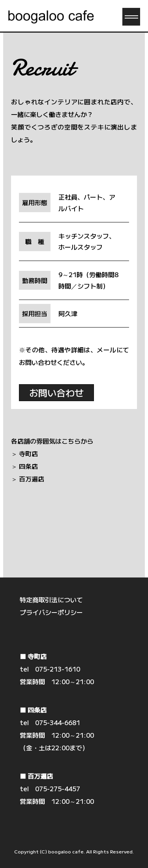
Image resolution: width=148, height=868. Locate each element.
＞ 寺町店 (24, 453)
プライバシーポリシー (51, 612)
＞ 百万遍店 (28, 479)
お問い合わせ (56, 392)
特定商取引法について (51, 600)
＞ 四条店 (24, 466)
